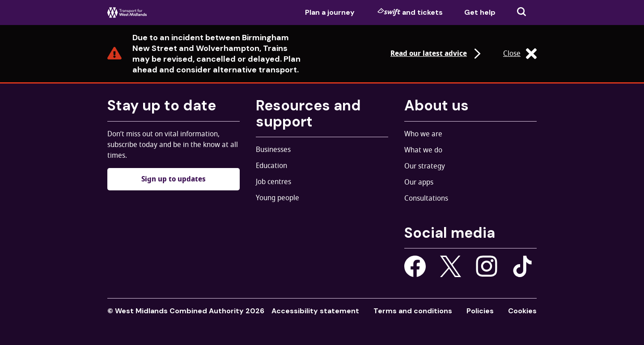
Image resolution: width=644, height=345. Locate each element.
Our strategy (425, 166)
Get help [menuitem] (480, 12)
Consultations (426, 198)
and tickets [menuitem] (410, 12)
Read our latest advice (437, 54)
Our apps (419, 182)
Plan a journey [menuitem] (330, 12)
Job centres (273, 182)
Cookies (522, 311)
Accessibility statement (315, 311)
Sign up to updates (174, 179)
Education (271, 166)
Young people (278, 198)
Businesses (273, 150)
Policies (480, 311)
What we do (423, 150)
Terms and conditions (413, 311)
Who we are (423, 134)
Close (520, 54)
